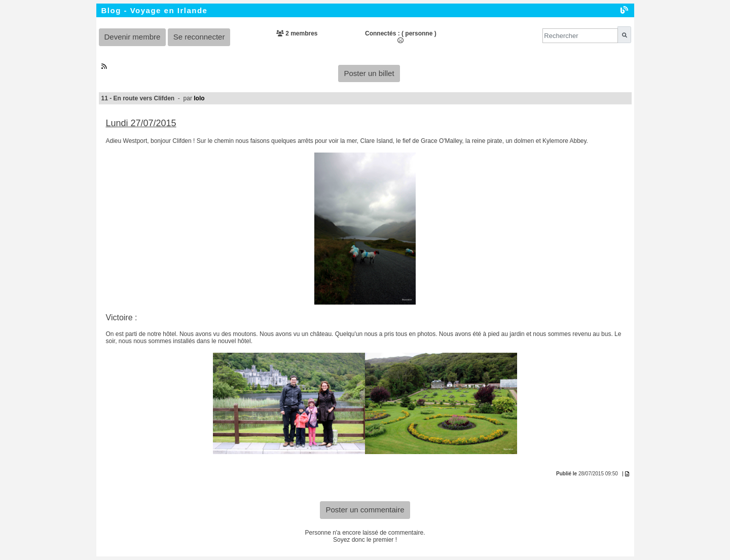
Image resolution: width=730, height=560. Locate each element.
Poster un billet (369, 73)
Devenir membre (133, 37)
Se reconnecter (199, 37)
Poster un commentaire (365, 510)
